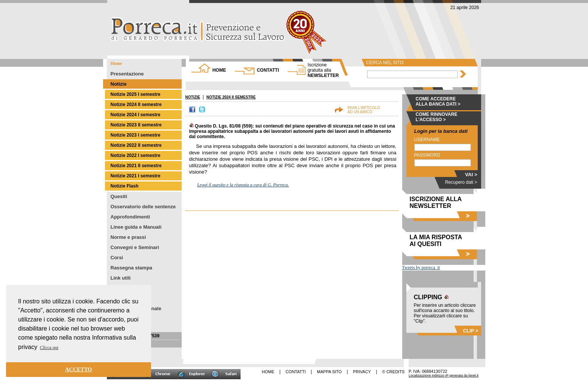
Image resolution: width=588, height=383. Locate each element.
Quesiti (119, 196)
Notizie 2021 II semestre (136, 166)
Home (117, 63)
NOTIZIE (193, 97)
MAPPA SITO (329, 372)
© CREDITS (393, 372)
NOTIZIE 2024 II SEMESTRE (231, 97)
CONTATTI (268, 70)
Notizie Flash (125, 186)
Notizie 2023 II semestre (136, 125)
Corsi (117, 258)
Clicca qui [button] (49, 348)
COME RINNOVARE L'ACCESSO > (437, 117)
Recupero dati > (461, 182)
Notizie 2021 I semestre (136, 176)
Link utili (121, 278)
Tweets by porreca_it (421, 268)
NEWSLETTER (323, 70)
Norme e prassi (128, 237)
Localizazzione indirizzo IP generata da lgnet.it (444, 375)
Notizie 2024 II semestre (136, 105)
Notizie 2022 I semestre (136, 155)
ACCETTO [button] (79, 369)
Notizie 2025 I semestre (136, 94)
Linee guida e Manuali (136, 227)
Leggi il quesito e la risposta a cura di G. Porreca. (243, 185)
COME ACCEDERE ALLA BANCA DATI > (438, 102)
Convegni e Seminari (135, 247)
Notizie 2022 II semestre (136, 145)
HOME (219, 70)
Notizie (119, 84)
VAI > (471, 175)
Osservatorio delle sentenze (143, 207)
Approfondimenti (130, 217)
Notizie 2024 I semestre (136, 115)
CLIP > (471, 331)
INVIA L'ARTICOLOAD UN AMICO (364, 110)
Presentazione (127, 74)
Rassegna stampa (132, 268)
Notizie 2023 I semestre (136, 135)
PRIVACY (362, 372)
